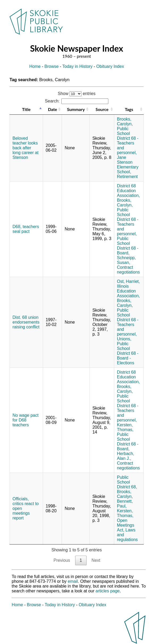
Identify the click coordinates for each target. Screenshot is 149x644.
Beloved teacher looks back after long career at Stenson (25, 148)
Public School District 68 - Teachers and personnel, (128, 141)
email (73, 581)
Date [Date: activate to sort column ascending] (52, 109)
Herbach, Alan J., (125, 456)
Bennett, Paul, (125, 504)
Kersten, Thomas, (125, 427)
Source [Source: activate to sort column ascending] (102, 109)
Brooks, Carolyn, (125, 121)
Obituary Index (110, 66)
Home (35, 66)
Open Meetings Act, (125, 525)
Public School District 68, (127, 482)
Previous (62, 560)
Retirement (127, 177)
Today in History (78, 66)
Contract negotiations (128, 270)
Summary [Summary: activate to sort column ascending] (76, 109)
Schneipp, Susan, (126, 260)
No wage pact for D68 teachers (25, 420)
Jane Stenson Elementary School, (128, 165)
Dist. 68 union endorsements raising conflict (26, 322)
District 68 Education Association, (128, 191)
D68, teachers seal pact (26, 229)
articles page (108, 591)
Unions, (124, 339)
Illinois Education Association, (128, 291)
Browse (51, 66)
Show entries (77, 94)
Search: (77, 101)
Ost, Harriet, (128, 281)
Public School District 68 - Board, (128, 246)
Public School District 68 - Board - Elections (128, 353)
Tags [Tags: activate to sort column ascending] (129, 109)
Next (96, 560)
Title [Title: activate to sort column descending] (26, 109)
